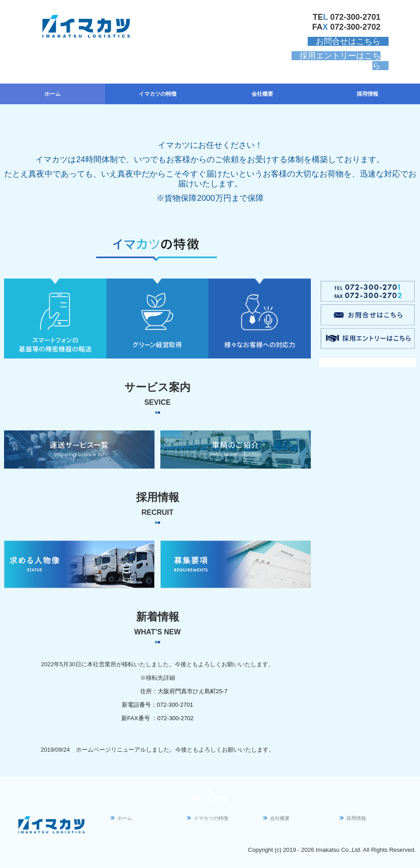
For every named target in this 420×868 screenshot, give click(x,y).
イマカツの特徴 (158, 94)
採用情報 (367, 94)
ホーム (53, 94)
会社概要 (262, 94)
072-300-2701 (355, 17)
